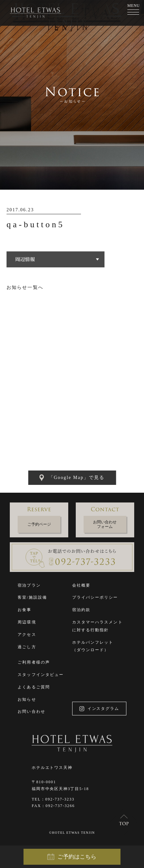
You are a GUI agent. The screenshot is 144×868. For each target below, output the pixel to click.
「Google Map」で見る (72, 478)
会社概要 (81, 585)
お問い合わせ (32, 711)
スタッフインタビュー (41, 675)
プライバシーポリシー (95, 597)
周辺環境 (27, 622)
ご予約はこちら (72, 857)
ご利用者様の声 (34, 662)
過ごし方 (27, 647)
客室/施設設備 (32, 597)
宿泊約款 (81, 610)
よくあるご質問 (34, 687)
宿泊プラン (29, 585)
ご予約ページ (39, 524)
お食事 (24, 610)
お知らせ (27, 699)
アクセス (27, 635)
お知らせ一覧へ (25, 287)
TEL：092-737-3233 (53, 799)
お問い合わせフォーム (105, 524)
